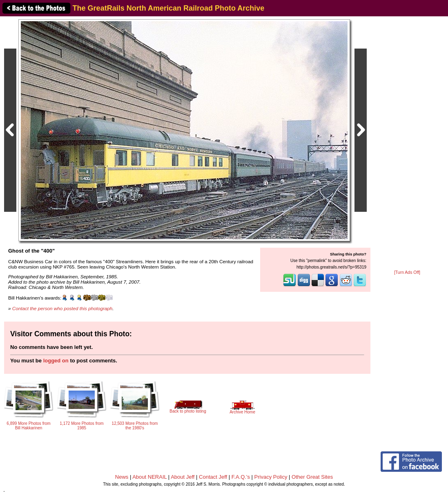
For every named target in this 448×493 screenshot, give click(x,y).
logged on (56, 361)
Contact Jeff (213, 477)
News (122, 477)
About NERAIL (149, 477)
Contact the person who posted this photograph (62, 308)
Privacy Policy (271, 477)
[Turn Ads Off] (407, 272)
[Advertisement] (407, 144)
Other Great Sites (312, 477)
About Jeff (183, 477)
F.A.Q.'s (241, 477)
